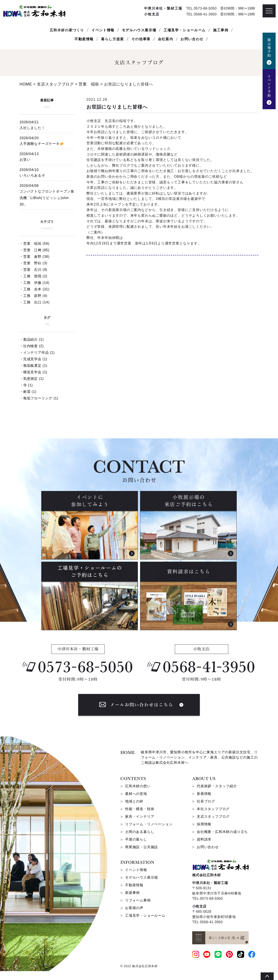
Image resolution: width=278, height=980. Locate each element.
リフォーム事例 (138, 900)
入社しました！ (47, 124)
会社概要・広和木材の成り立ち (222, 832)
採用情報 (204, 824)
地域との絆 (134, 801)
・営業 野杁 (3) (33, 263)
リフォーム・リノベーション (149, 824)
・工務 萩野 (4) (33, 296)
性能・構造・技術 (140, 809)
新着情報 (204, 794)
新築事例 (132, 893)
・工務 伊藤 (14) (35, 283)
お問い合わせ (208, 847)
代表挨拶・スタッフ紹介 (217, 786)
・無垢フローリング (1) (39, 398)
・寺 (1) (26, 385)
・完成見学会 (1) (33, 359)
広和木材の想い (138, 786)
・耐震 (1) (28, 392)
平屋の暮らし (136, 839)
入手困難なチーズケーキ (47, 140)
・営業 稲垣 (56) (35, 244)
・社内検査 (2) (32, 346)
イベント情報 (103, 30)
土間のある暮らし (140, 832)
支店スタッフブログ (213, 817)
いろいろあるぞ (47, 172)
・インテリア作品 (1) (37, 353)
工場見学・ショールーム (185, 30)
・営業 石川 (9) (33, 270)
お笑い (47, 156)
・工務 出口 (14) (35, 302)
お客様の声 (134, 908)
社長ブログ (206, 801)
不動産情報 (84, 39)
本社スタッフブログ (213, 809)
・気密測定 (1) (32, 379)
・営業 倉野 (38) (35, 257)
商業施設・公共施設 (141, 847)
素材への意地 (136, 794)
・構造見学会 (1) (33, 372)
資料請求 (204, 839)
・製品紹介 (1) (32, 339)
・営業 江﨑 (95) (35, 250)
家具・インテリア (140, 817)
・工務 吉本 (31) (35, 289)
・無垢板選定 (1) (33, 366)
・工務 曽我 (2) (33, 276)
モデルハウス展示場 (139, 30)
